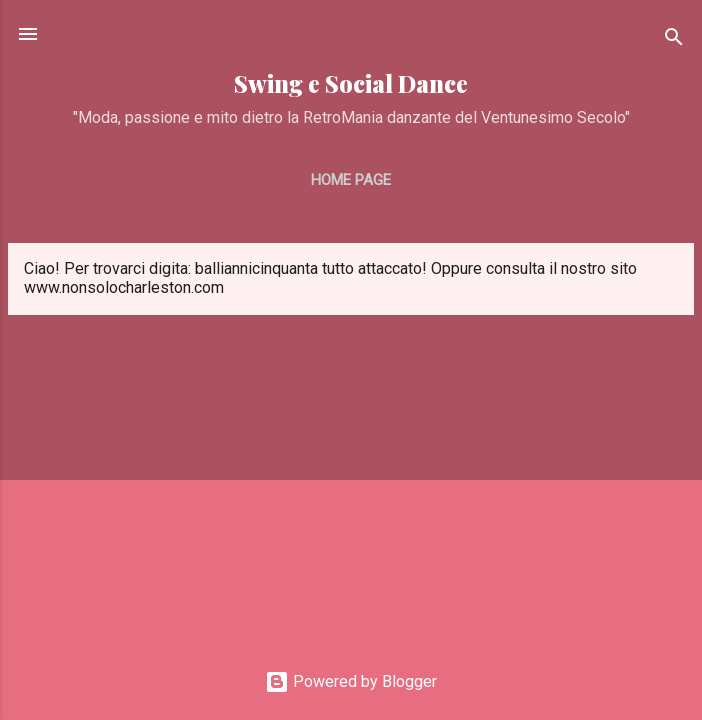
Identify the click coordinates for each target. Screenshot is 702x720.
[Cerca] (674, 40)
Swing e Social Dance (351, 83)
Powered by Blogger (351, 681)
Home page (351, 180)
